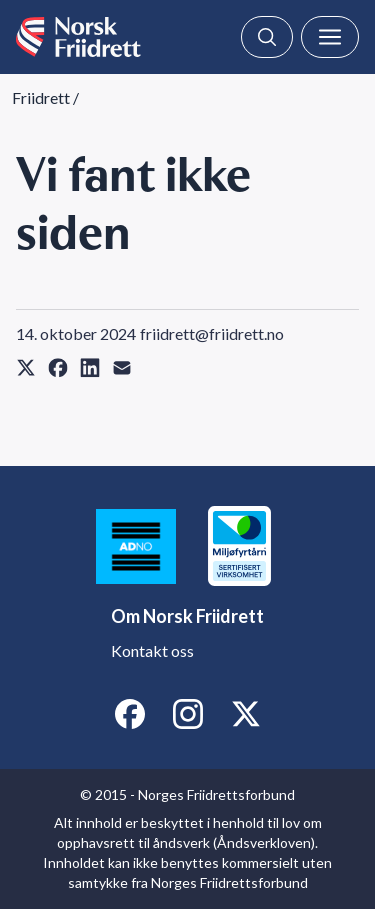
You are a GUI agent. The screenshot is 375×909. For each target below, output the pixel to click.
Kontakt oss (152, 650)
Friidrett (41, 97)
